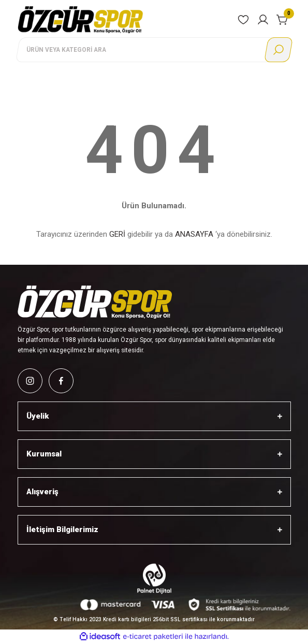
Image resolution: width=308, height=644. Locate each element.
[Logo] (81, 19)
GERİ (117, 234)
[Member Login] (263, 20)
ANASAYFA (194, 234)
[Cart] (283, 20)
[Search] (154, 50)
